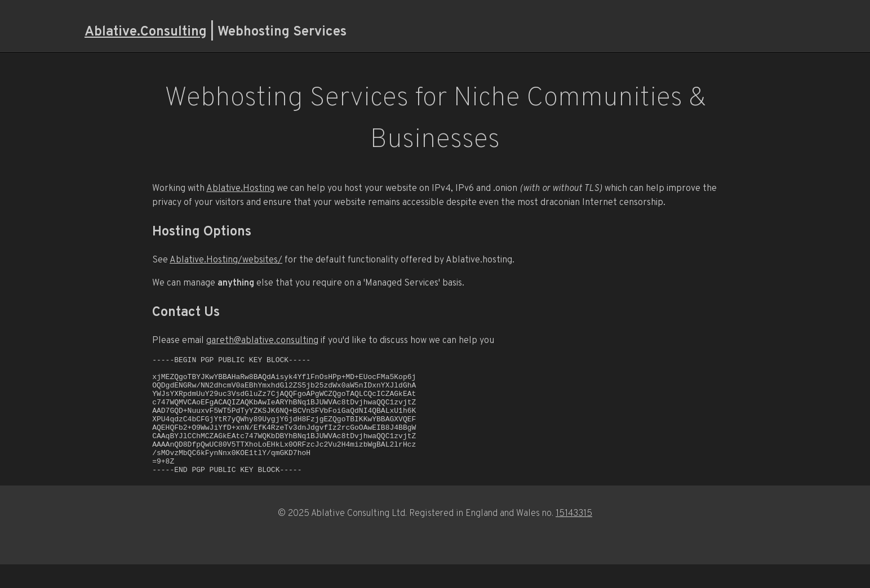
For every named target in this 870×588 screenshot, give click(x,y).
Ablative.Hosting (240, 188)
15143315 (574, 536)
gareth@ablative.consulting (262, 340)
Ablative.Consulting (146, 31)
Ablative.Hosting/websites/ (226, 259)
